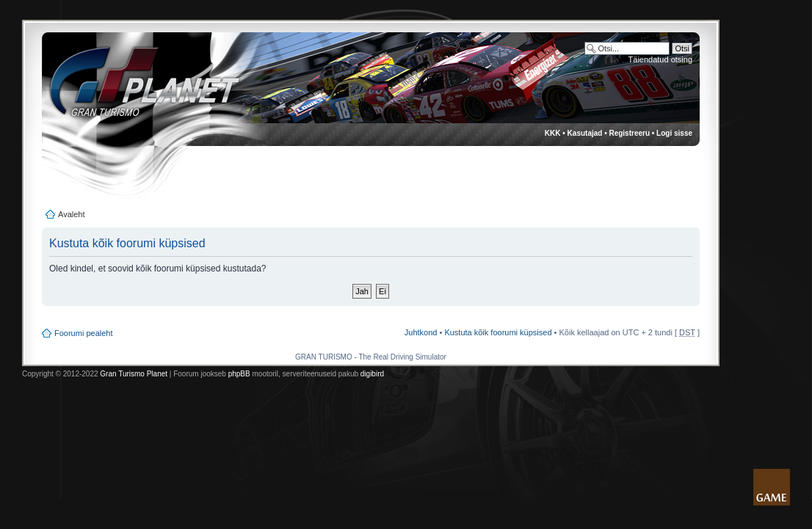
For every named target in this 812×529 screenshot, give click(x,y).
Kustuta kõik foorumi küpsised (498, 332)
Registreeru (629, 133)
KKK (553, 133)
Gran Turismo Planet (134, 374)
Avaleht (72, 214)
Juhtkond (421, 332)
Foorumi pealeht (84, 333)
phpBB (239, 374)
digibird (372, 374)
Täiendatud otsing (660, 59)
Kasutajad (585, 133)
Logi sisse (674, 133)
